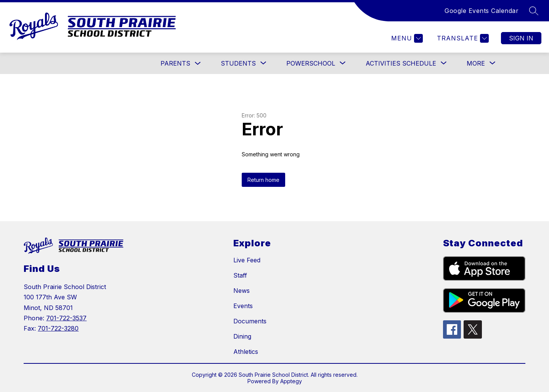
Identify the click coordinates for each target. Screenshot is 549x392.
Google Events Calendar (482, 11)
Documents (250, 321)
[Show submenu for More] (476, 63)
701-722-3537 (66, 318)
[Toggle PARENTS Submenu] (198, 63)
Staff (240, 275)
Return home (263, 180)
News (242, 291)
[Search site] (534, 11)
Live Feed (247, 260)
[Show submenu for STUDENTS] (238, 63)
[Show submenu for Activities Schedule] (401, 63)
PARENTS (175, 63)
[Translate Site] (462, 38)
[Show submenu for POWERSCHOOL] (311, 63)
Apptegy (291, 381)
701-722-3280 (58, 328)
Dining (242, 336)
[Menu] (406, 38)
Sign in (521, 38)
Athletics (246, 352)
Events (243, 306)
